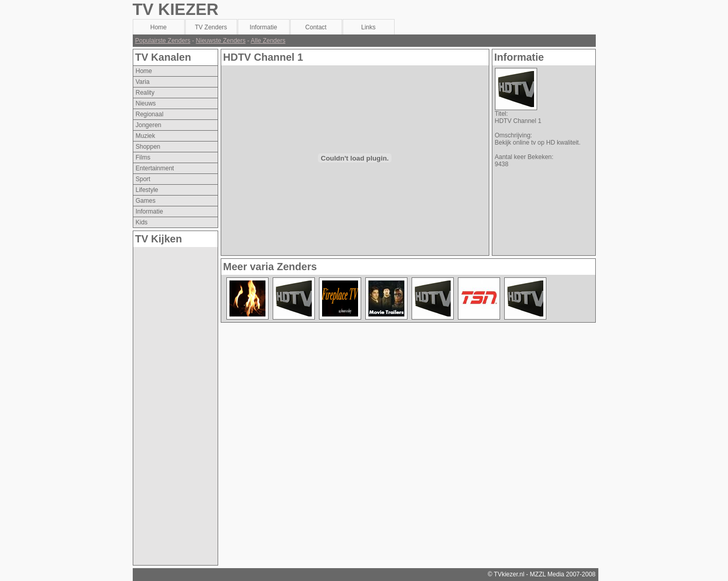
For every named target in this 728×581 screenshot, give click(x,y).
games (146, 201)
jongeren (149, 125)
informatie (149, 212)
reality (145, 93)
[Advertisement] (174, 401)
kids (142, 222)
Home (144, 71)
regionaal (150, 114)
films (143, 157)
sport (143, 179)
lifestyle (147, 190)
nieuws (146, 103)
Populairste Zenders (163, 41)
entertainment (155, 168)
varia (143, 82)
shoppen (148, 147)
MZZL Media (547, 574)
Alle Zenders (268, 41)
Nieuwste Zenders (221, 41)
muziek (146, 136)
